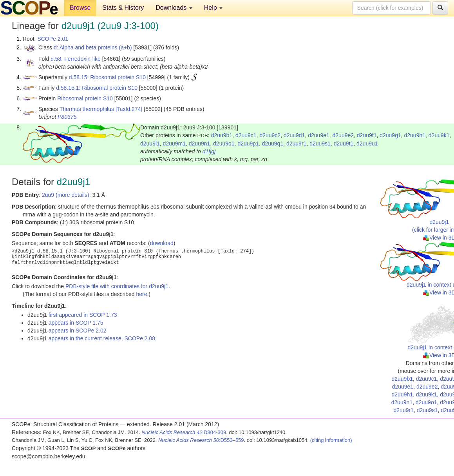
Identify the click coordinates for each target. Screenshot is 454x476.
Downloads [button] (174, 8)
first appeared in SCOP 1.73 (83, 315)
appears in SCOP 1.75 (76, 323)
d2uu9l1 (150, 144)
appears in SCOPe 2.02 (78, 331)
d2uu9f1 (367, 135)
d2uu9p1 (248, 144)
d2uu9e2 (343, 135)
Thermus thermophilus (87, 109)
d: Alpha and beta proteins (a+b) (93, 47)
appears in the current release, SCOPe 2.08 (102, 338)
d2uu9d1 (294, 135)
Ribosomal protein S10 (85, 98)
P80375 (67, 117)
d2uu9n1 (200, 144)
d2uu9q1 (273, 144)
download (162, 243)
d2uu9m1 (174, 144)
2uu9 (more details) (66, 195)
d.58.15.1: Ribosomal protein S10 (97, 88)
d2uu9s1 (320, 144)
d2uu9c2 (270, 135)
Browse (80, 8)
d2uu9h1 (415, 135)
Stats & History (123, 8)
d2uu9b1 (222, 135)
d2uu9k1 (439, 135)
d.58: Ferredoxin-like (76, 59)
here (141, 294)
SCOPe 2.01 (53, 39)
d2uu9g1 (390, 135)
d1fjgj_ (211, 151)
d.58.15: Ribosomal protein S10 (107, 77)
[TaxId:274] (129, 109)
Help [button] (213, 8)
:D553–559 (201, 440)
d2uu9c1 (246, 135)
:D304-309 (184, 432)
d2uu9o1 (224, 144)
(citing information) (331, 440)
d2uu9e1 (319, 135)
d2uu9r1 (296, 144)
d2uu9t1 (344, 144)
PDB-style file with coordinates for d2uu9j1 (117, 286)
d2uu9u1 (367, 144)
